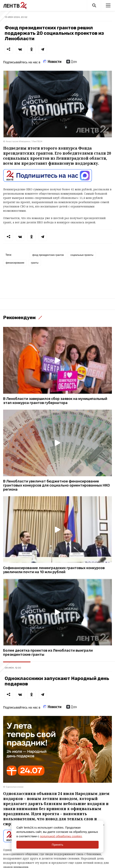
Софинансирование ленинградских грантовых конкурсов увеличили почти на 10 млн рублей (54, 570)
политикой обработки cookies (61, 836)
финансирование (15, 263)
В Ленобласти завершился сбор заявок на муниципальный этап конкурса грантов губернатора (55, 401)
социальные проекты (82, 255)
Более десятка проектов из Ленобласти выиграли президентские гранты (48, 653)
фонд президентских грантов (48, 255)
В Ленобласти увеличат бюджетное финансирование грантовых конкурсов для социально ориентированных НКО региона (56, 485)
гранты (35, 263)
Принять (57, 845)
